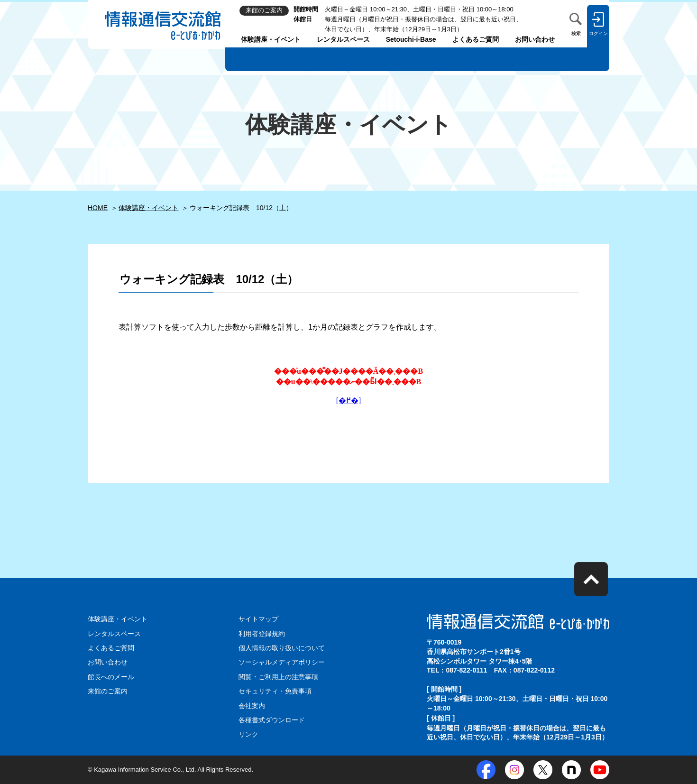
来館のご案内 (108, 691)
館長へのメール (111, 677)
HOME (98, 208)
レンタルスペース (343, 39)
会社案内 (252, 706)
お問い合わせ (535, 39)
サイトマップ (258, 619)
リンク (248, 734)
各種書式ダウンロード (272, 720)
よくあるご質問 (476, 39)
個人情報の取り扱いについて (282, 648)
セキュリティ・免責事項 (275, 691)
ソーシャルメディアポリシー (282, 662)
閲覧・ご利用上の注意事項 (278, 677)
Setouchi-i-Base (411, 39)
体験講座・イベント (271, 39)
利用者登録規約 (262, 634)
